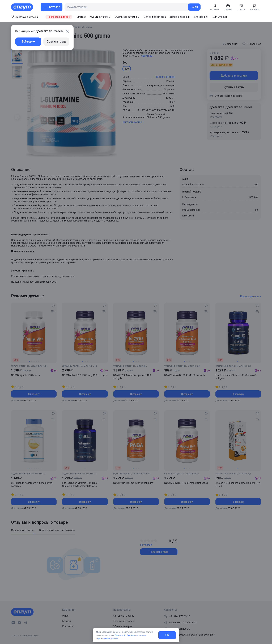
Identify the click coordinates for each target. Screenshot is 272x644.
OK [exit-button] (167, 635)
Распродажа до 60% (59, 17)
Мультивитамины (100, 17)
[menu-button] (52, 7)
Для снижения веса (155, 17)
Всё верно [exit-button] (28, 42)
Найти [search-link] (194, 7)
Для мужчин (220, 17)
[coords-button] (25, 17)
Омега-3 (81, 17)
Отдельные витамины (127, 17)
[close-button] (67, 31)
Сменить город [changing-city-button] (56, 42)
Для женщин (201, 17)
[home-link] (22, 7)
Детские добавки (180, 17)
